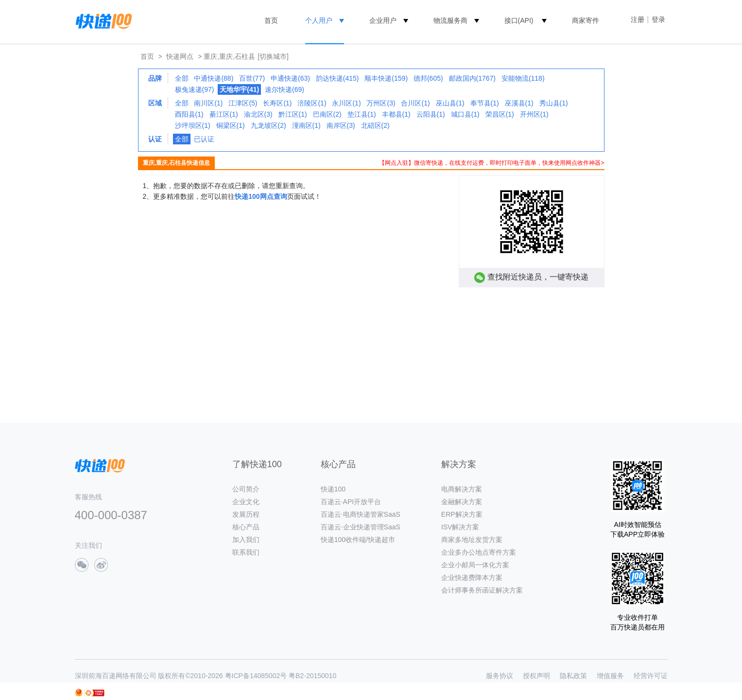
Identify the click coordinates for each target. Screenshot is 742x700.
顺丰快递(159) (386, 78)
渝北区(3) (258, 114)
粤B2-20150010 (312, 676)
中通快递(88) (214, 78)
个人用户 (319, 20)
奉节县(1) (485, 103)
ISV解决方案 (460, 527)
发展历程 (246, 514)
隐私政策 (573, 676)
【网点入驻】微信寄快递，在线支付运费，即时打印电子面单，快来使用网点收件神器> (492, 163)
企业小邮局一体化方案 (475, 565)
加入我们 (246, 540)
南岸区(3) (341, 125)
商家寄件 (586, 20)
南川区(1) (208, 103)
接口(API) (519, 20)
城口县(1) (465, 114)
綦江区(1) (224, 114)
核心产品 (246, 527)
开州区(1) (534, 114)
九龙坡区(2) (268, 125)
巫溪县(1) (519, 103)
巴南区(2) (327, 114)
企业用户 (383, 20)
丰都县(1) (396, 114)
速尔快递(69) (285, 89)
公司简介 (246, 489)
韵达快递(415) (337, 78)
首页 (271, 20)
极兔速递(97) (195, 89)
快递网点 (180, 56)
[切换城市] (273, 56)
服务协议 (500, 676)
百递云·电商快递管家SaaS (361, 514)
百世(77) (252, 78)
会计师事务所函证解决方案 (482, 590)
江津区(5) (243, 103)
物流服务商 (450, 20)
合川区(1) (415, 103)
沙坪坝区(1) (193, 125)
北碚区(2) (375, 125)
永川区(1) (346, 103)
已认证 (204, 139)
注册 (638, 19)
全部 (182, 78)
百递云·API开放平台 (351, 502)
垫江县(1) (362, 114)
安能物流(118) (523, 78)
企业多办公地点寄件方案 (479, 552)
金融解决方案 (462, 502)
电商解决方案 (462, 489)
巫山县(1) (450, 103)
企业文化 (246, 502)
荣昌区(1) (500, 114)
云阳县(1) (431, 114)
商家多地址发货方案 (472, 540)
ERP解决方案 (462, 514)
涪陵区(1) (312, 103)
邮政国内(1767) (472, 78)
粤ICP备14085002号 (256, 676)
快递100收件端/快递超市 (358, 540)
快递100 (333, 489)
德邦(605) (428, 78)
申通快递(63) (290, 78)
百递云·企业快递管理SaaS (361, 527)
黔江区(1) (293, 114)
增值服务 (610, 676)
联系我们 (246, 552)
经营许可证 (651, 676)
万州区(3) (381, 103)
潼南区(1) (306, 125)
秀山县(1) (554, 103)
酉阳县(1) (189, 114)
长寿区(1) (277, 103)
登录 (658, 19)
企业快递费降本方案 (472, 577)
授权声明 (536, 676)
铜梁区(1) (231, 125)
